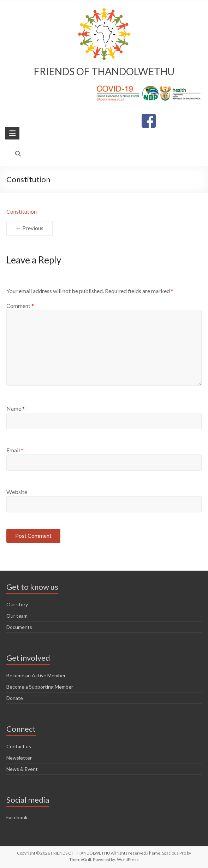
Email (15, 450)
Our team (17, 616)
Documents (19, 627)
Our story (17, 604)
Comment (20, 306)
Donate (15, 698)
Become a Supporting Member (40, 687)
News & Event (22, 769)
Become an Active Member (36, 675)
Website (17, 492)
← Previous (29, 228)
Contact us (19, 746)
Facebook (17, 817)
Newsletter (19, 758)
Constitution (22, 211)
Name (16, 408)
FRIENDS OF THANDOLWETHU (104, 71)
